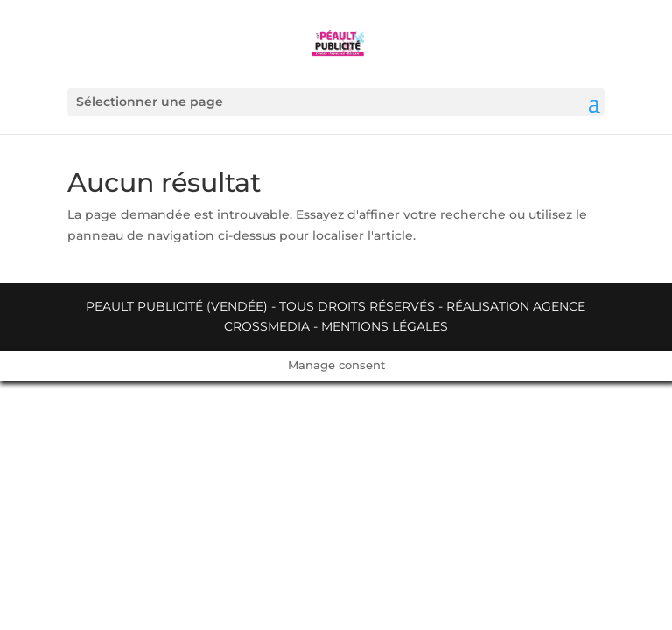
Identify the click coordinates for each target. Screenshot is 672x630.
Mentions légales (385, 326)
